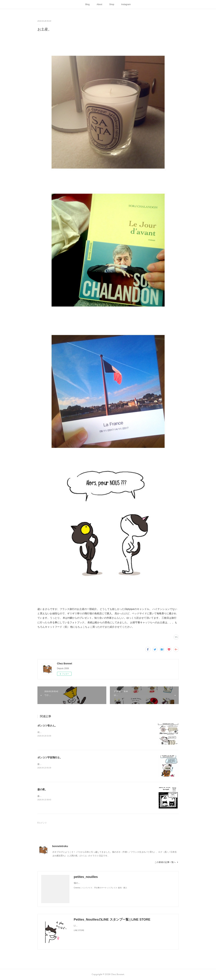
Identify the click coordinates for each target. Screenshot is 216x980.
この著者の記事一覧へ (167, 862)
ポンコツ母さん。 (47, 726)
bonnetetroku (60, 846)
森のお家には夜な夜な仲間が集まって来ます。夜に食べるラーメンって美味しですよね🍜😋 (81, 796)
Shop (112, 4)
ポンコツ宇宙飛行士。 (50, 757)
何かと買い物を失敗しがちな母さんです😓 (58, 732)
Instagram (126, 4)
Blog (87, 4)
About (99, 4)
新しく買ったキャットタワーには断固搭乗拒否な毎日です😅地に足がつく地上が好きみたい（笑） (84, 764)
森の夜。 (42, 789)
